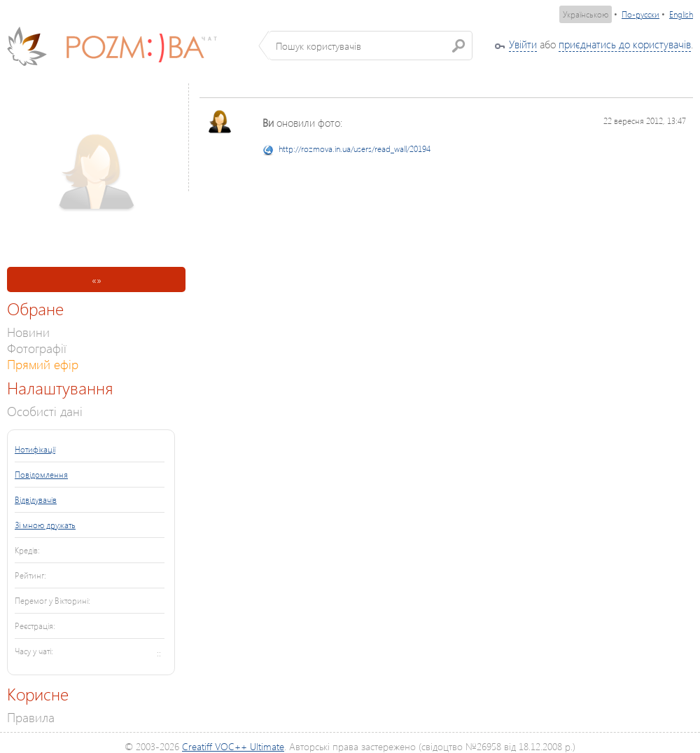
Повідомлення (41, 475)
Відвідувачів (36, 500)
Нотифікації (35, 449)
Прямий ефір (43, 364)
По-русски (640, 14)
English (681, 14)
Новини (28, 332)
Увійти (523, 44)
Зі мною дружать (45, 525)
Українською (586, 14)
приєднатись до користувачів (625, 44)
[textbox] (371, 46)
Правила (31, 717)
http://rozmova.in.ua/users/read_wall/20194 (355, 149)
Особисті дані (45, 411)
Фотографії (37, 348)
